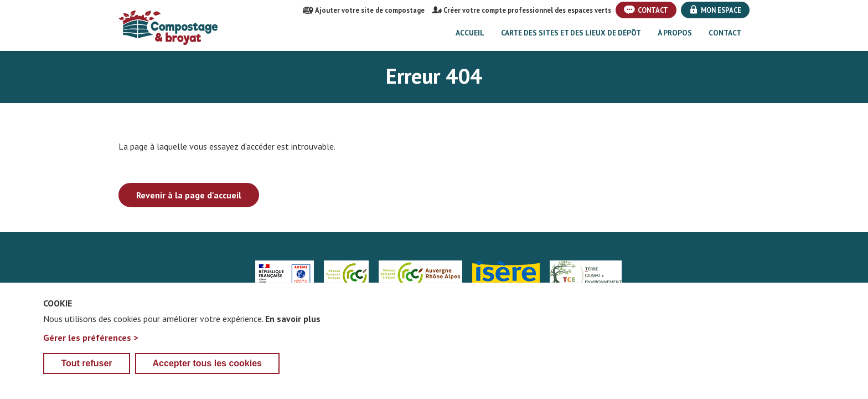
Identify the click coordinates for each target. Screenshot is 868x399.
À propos (675, 33)
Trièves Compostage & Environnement (586, 275)
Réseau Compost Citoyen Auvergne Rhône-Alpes (420, 275)
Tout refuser (86, 380)
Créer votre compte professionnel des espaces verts (521, 10)
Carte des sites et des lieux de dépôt (571, 33)
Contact (646, 10)
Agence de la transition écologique (285, 275)
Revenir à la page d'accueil (189, 195)
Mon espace (715, 10)
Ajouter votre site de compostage (364, 10)
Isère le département (506, 275)
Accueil (470, 33)
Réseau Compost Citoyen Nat (346, 275)
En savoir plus (293, 335)
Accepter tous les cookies (207, 380)
